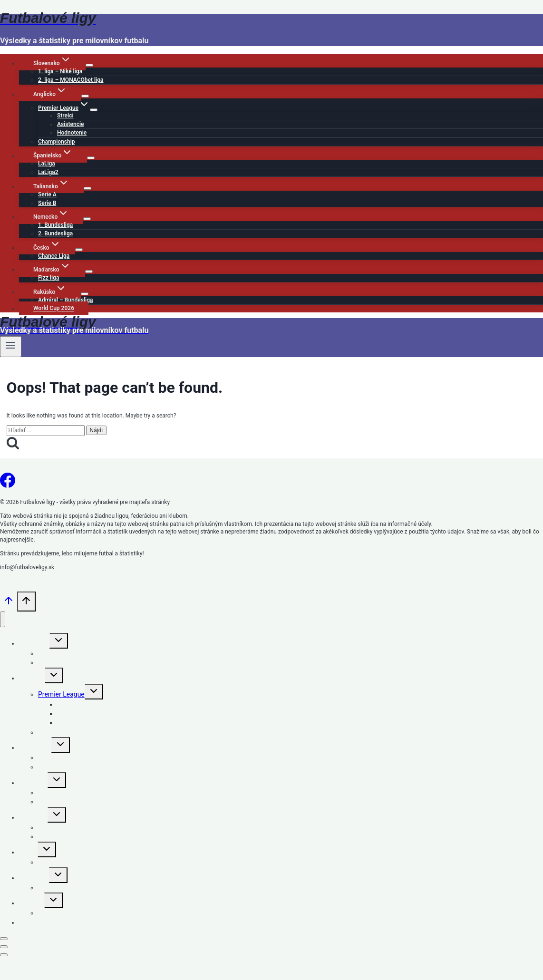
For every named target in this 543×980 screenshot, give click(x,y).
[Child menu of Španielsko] (91, 158)
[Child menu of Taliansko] (87, 188)
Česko (28, 852)
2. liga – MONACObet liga (71, 80)
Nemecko (33, 817)
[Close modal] (4, 939)
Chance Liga (54, 256)
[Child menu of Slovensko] (89, 65)
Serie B (47, 203)
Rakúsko (32, 903)
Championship (57, 142)
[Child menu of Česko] (79, 250)
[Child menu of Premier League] (94, 110)
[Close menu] (3, 619)
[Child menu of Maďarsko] (89, 272)
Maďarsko (34, 878)
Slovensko (34, 643)
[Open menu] (11, 347)
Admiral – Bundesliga (66, 300)
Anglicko (32, 678)
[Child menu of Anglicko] (85, 96)
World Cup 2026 (54, 309)
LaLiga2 (48, 172)
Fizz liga (48, 278)
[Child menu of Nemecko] (87, 219)
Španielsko (35, 747)
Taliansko (33, 783)
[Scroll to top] (9, 605)
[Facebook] (8, 484)
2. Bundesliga (55, 233)
